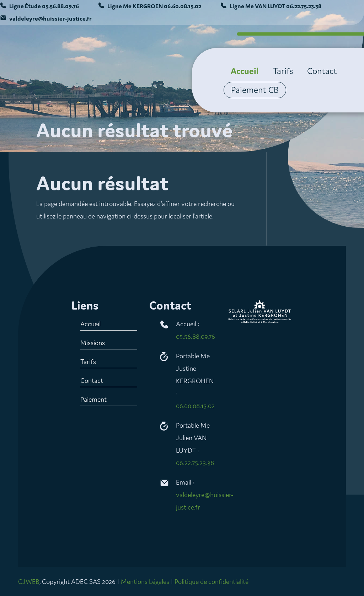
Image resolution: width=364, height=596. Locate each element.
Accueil (245, 71)
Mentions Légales (145, 581)
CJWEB (29, 581)
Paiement (93, 399)
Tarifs (283, 71)
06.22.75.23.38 (304, 6)
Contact (322, 71)
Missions (93, 343)
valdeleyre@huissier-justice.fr (50, 19)
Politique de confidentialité (212, 581)
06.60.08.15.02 (183, 6)
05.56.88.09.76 (60, 6)
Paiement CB (255, 90)
